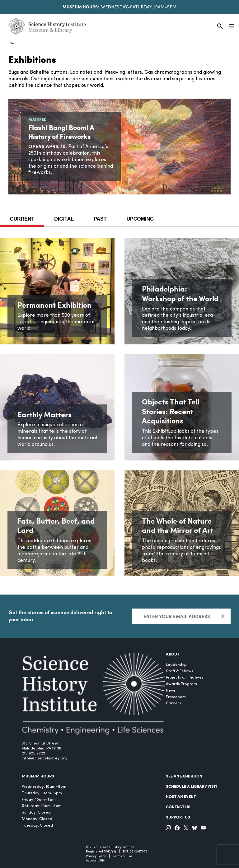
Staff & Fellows (180, 671)
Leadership (176, 665)
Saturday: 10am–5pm (42, 806)
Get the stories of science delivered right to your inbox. (60, 616)
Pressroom (176, 697)
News (171, 691)
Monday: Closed (37, 819)
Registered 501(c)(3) (101, 852)
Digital (64, 219)
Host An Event (181, 796)
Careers (173, 703)
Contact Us (178, 807)
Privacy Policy (96, 856)
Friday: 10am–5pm (39, 800)
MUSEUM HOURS (38, 776)
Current (22, 219)
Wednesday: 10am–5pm (44, 787)
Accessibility (95, 861)
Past (100, 219)
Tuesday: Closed (37, 826)
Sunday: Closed (36, 812)
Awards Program (181, 684)
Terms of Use (123, 856)
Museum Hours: (81, 7)
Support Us (178, 817)
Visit (13, 43)
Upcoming (140, 219)
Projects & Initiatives (185, 677)
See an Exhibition (184, 776)
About (173, 654)
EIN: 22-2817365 (135, 852)
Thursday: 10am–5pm (42, 793)
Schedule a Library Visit (192, 786)
